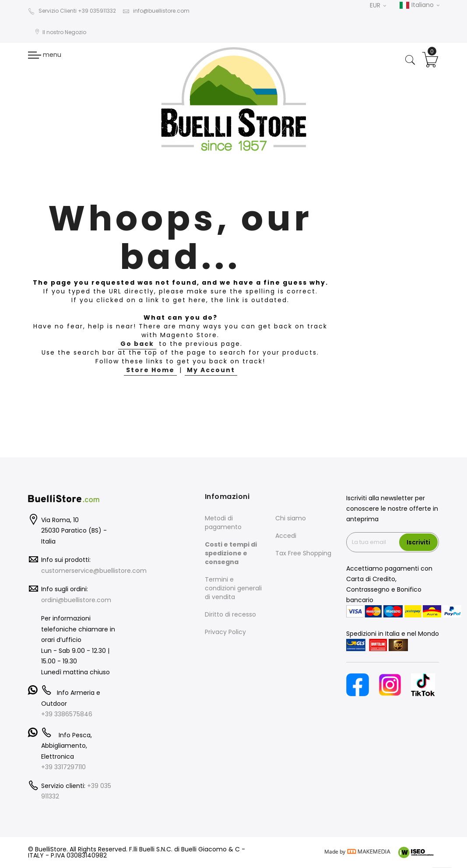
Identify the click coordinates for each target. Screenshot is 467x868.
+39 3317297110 (63, 767)
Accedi (286, 536)
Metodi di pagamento (223, 523)
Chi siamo (291, 518)
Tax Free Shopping (303, 553)
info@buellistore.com (156, 11)
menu (45, 55)
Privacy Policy (225, 632)
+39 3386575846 (67, 714)
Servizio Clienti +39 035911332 (72, 11)
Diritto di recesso (230, 614)
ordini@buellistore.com (76, 600)
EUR (378, 5)
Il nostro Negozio (60, 32)
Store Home (150, 370)
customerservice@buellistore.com (94, 571)
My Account (211, 370)
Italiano (419, 5)
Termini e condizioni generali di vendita (233, 588)
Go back (137, 344)
